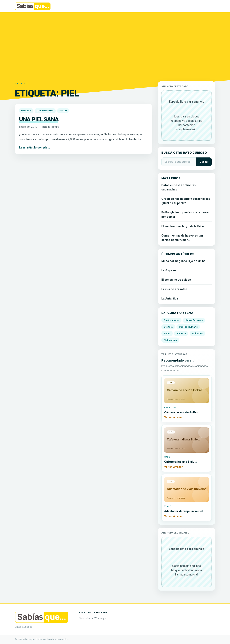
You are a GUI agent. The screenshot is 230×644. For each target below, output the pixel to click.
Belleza (26, 111)
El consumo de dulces (176, 280)
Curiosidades (45, 111)
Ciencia (168, 327)
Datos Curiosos (194, 320)
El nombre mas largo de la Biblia (183, 226)
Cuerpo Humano (188, 327)
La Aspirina (169, 270)
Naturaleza (170, 340)
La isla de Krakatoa (174, 289)
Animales (197, 333)
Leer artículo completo (35, 148)
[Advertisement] (115, 45)
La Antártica (170, 299)
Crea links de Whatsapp (92, 618)
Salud (63, 111)
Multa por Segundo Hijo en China (183, 261)
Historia (181, 333)
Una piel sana (39, 119)
